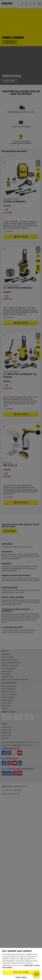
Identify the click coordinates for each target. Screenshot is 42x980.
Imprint (10, 968)
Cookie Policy (29, 965)
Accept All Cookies (21, 972)
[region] (21, 964)
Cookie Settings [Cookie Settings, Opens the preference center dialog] (21, 977)
